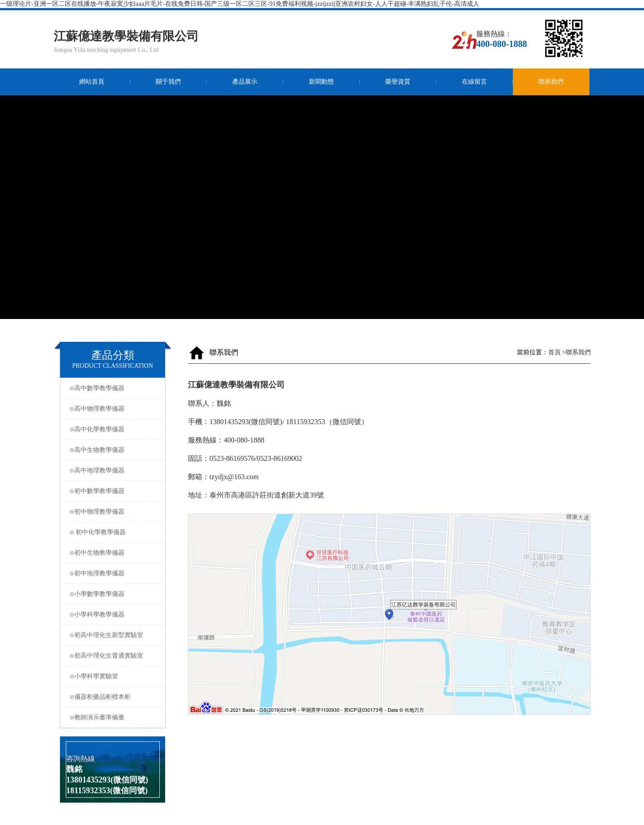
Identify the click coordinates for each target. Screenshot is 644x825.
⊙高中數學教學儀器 (114, 388)
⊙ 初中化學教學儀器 (114, 532)
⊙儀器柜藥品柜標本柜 (114, 697)
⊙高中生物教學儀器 (114, 450)
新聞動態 (321, 82)
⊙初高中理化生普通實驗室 (114, 656)
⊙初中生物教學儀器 (114, 553)
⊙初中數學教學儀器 (114, 491)
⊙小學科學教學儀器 (114, 614)
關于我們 (168, 82)
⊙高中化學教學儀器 (114, 429)
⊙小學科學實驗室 (114, 676)
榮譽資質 (398, 82)
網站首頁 (92, 82)
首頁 (554, 352)
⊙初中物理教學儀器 (114, 512)
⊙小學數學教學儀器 (114, 594)
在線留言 (474, 82)
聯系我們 (551, 82)
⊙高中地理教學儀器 (114, 470)
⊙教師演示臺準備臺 (114, 717)
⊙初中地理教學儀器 (114, 573)
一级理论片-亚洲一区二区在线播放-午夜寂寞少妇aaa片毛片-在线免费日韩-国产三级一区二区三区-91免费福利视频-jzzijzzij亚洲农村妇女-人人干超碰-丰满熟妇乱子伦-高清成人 (240, 4)
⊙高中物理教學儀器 (114, 409)
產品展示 (245, 82)
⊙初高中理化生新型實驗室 (114, 635)
